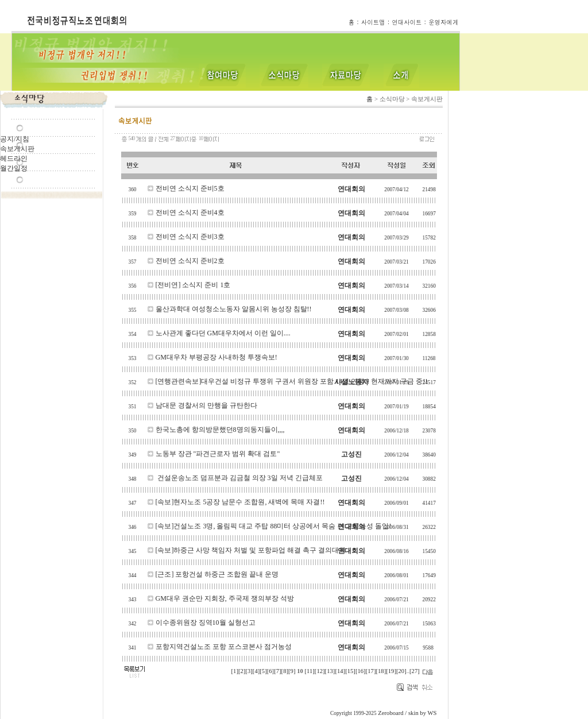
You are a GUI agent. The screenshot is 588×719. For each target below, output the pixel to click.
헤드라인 (14, 159)
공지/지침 (15, 139)
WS (432, 713)
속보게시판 (17, 149)
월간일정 (14, 168)
